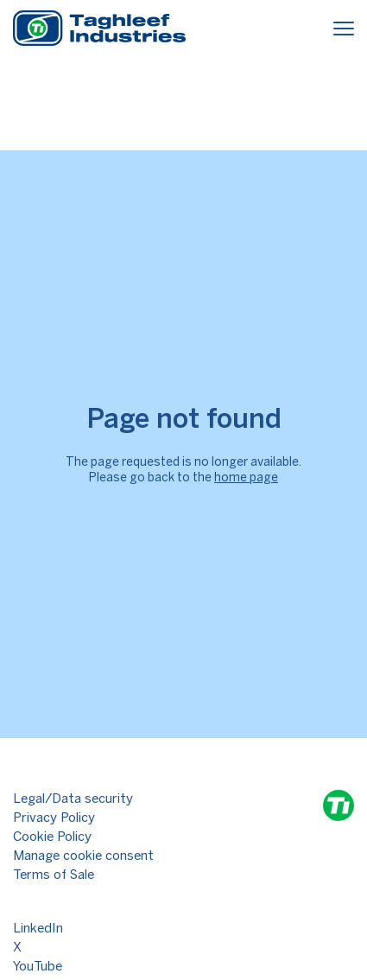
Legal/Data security (73, 799)
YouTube (38, 966)
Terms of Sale (54, 875)
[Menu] (344, 31)
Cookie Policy (52, 837)
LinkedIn (38, 928)
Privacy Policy (54, 818)
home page (246, 477)
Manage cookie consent (83, 856)
